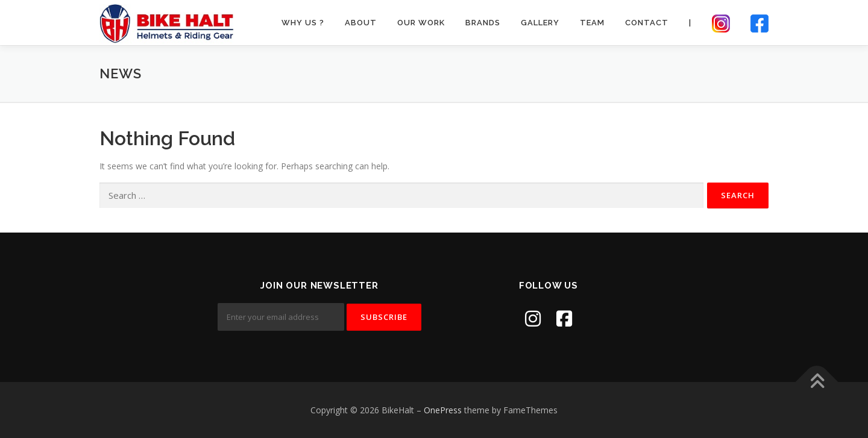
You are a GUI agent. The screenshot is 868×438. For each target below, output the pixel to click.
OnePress (443, 410)
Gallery (540, 23)
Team (592, 23)
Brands (483, 23)
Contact (647, 23)
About (361, 23)
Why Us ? (303, 23)
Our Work (421, 23)
